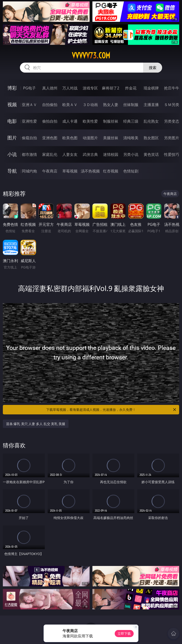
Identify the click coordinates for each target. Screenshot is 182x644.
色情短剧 (131, 171)
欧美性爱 (90, 121)
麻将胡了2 (111, 88)
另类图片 (172, 138)
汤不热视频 (90, 171)
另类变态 (172, 121)
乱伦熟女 (151, 121)
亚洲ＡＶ (29, 105)
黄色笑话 (151, 154)
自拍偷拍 (50, 105)
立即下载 (124, 633)
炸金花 (131, 88)
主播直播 (151, 105)
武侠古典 (90, 154)
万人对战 (70, 88)
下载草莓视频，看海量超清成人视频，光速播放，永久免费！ (111, 410)
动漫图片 (90, 138)
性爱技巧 (172, 154)
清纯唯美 (131, 138)
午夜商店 (50, 171)
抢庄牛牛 (172, 88)
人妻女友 (70, 154)
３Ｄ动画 (90, 105)
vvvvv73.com (91, 56)
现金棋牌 (151, 88)
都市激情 (29, 154)
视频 (12, 104)
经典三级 (131, 121)
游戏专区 (90, 88)
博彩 (12, 88)
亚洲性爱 (29, 121)
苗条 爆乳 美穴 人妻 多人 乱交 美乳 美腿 (36, 424)
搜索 (153, 68)
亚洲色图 (50, 138)
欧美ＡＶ (70, 105)
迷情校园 (111, 154)
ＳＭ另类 (172, 105)
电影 (12, 121)
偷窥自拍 (29, 138)
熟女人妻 (111, 105)
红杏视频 (111, 171)
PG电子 (29, 88)
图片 (12, 138)
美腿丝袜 (111, 138)
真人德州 (50, 88)
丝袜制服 (131, 105)
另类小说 (131, 154)
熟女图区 (151, 138)
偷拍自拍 (50, 121)
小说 (12, 154)
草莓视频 (70, 171)
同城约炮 (29, 171)
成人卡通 (70, 121)
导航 (12, 171)
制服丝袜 (111, 121)
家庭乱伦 (50, 154)
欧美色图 (70, 138)
